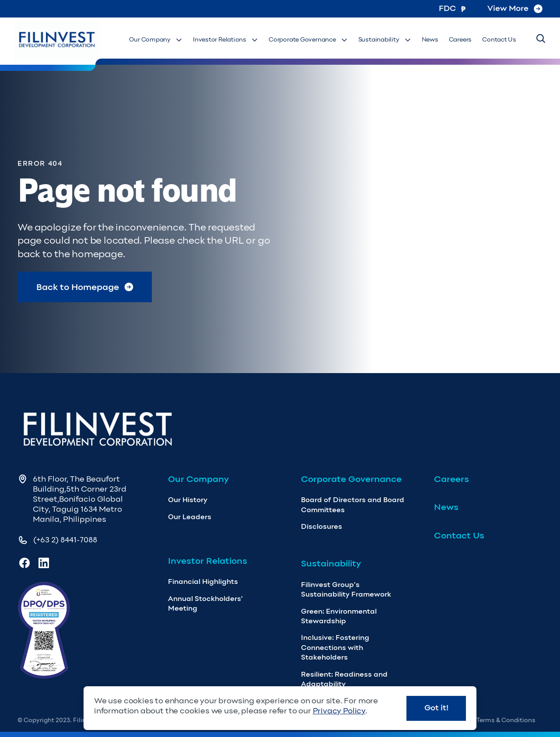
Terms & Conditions (506, 720)
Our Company (156, 40)
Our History (188, 500)
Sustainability (385, 40)
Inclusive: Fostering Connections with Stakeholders (335, 647)
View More (515, 8)
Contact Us (499, 40)
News (430, 40)
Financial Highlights (203, 582)
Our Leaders (190, 517)
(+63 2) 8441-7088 (65, 540)
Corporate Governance (308, 40)
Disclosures (322, 526)
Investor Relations (226, 40)
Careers (460, 40)
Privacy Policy (339, 711)
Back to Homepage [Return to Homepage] (85, 287)
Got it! (436, 708)
